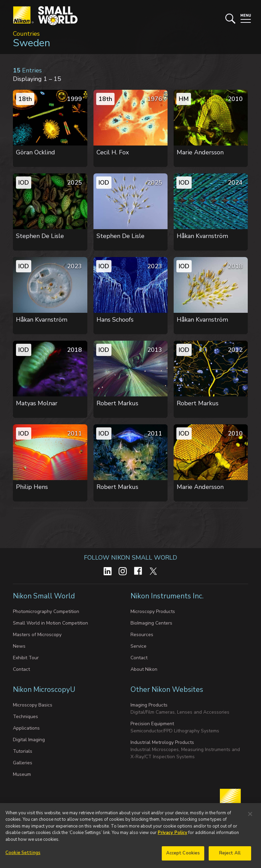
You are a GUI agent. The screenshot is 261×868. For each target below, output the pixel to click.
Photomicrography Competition (46, 611)
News (19, 646)
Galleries (23, 763)
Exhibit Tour (26, 658)
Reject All (230, 856)
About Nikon (144, 669)
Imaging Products (149, 705)
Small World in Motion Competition (50, 623)
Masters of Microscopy (37, 635)
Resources (142, 635)
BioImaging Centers (151, 623)
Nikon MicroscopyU (44, 690)
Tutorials (23, 751)
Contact (21, 669)
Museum (22, 774)
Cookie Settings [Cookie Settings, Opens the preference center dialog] (23, 856)
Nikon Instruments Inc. (167, 596)
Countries (26, 34)
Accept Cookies (183, 856)
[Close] (250, 817)
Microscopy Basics (33, 705)
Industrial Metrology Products (162, 742)
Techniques (25, 717)
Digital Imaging (29, 740)
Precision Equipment (152, 724)
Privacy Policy (172, 836)
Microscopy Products (153, 611)
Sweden (32, 43)
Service (138, 646)
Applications (26, 728)
